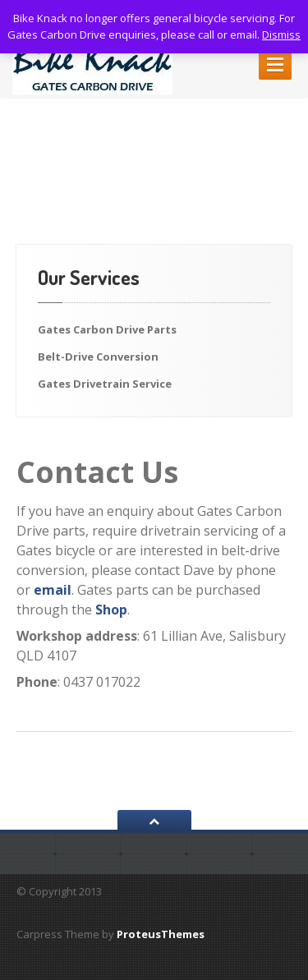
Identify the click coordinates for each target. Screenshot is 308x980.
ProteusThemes (161, 934)
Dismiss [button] (281, 35)
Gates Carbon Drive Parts (107, 329)
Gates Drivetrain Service (105, 384)
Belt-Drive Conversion (98, 357)
